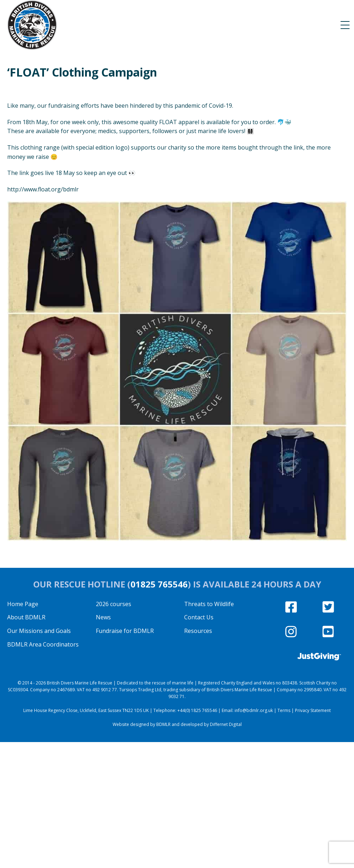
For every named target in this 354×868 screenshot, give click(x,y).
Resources (198, 631)
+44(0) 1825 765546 (197, 710)
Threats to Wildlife (209, 604)
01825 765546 (159, 584)
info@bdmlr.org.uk (254, 710)
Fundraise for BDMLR (125, 631)
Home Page (23, 604)
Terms (284, 710)
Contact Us (199, 617)
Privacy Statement (313, 710)
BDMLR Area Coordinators (43, 644)
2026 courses (114, 604)
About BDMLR (26, 617)
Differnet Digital (226, 724)
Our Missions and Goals (39, 631)
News (103, 617)
